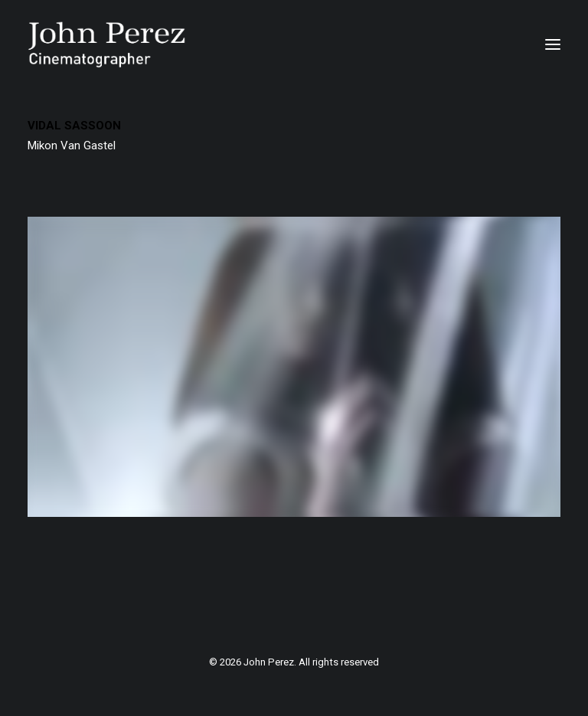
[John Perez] (107, 44)
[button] (553, 44)
